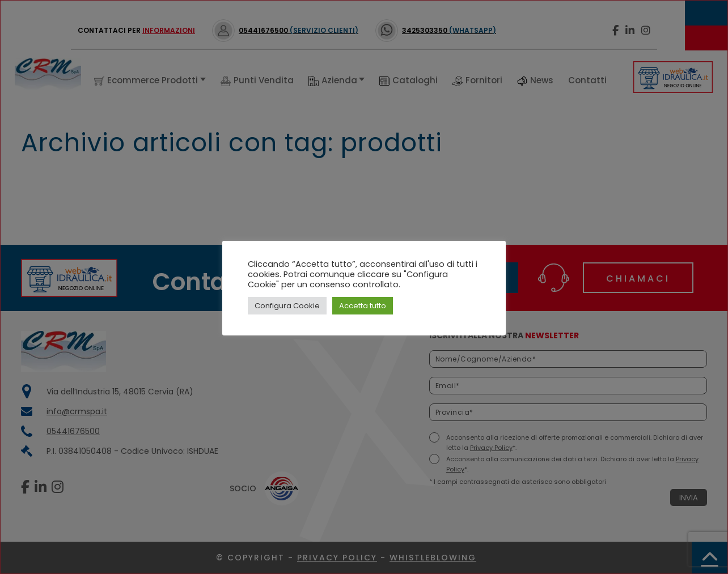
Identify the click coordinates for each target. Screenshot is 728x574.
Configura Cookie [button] (287, 306)
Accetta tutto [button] (363, 306)
